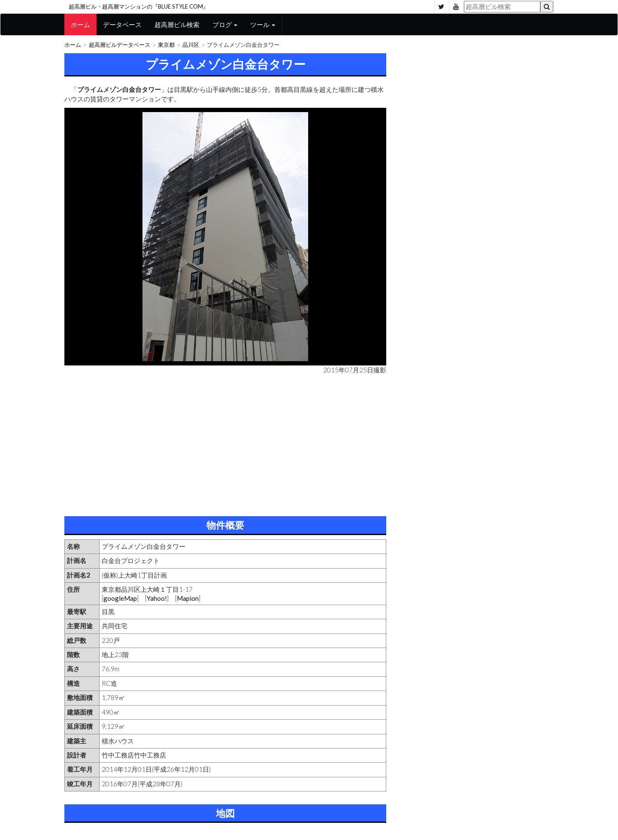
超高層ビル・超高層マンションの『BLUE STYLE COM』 (139, 6)
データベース (122, 24)
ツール (263, 24)
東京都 (166, 45)
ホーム (80, 24)
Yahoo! (157, 598)
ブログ (225, 24)
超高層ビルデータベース (120, 45)
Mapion (188, 598)
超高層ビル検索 (177, 24)
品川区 (191, 45)
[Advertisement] (225, 443)
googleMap (120, 598)
